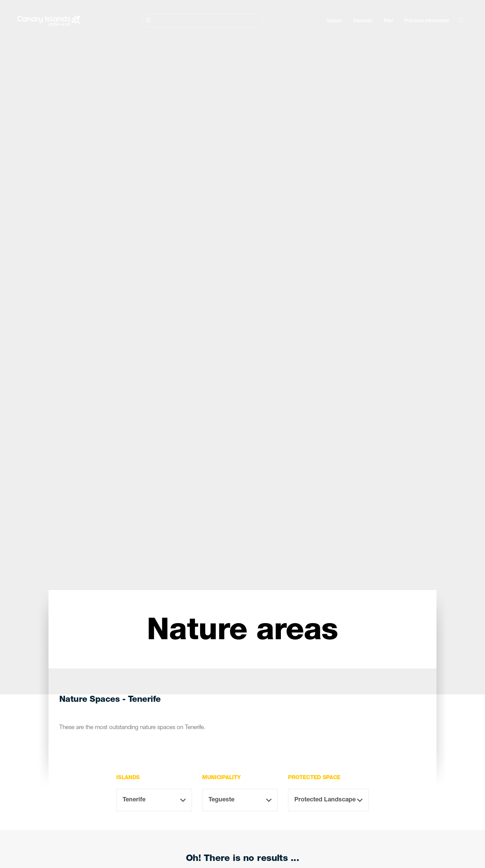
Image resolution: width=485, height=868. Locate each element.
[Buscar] (202, 20)
